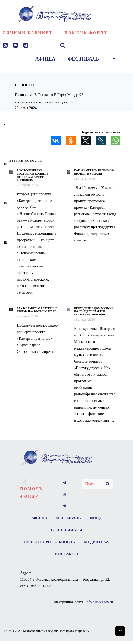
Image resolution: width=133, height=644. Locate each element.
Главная (21, 95)
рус (6, 125)
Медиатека (51, 554)
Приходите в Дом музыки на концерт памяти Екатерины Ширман (94, 311)
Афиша (39, 518)
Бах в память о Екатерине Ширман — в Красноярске (37, 310)
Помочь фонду (86, 33)
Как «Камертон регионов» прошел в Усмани (94, 172)
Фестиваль (69, 518)
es (5, 203)
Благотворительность (66, 542)
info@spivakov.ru (99, 602)
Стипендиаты (67, 530)
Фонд (96, 518)
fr (5, 242)
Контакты (83, 554)
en (5, 164)
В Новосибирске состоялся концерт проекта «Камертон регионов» (33, 175)
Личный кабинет (28, 33)
